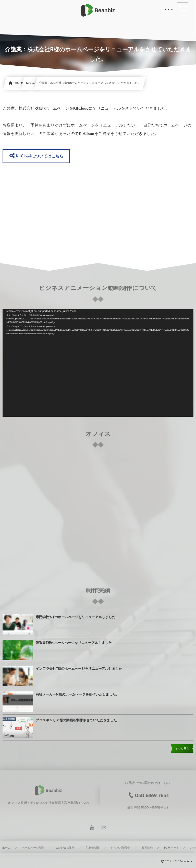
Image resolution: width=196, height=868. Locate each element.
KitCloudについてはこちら (40, 156)
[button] (182, 7)
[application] (98, 363)
